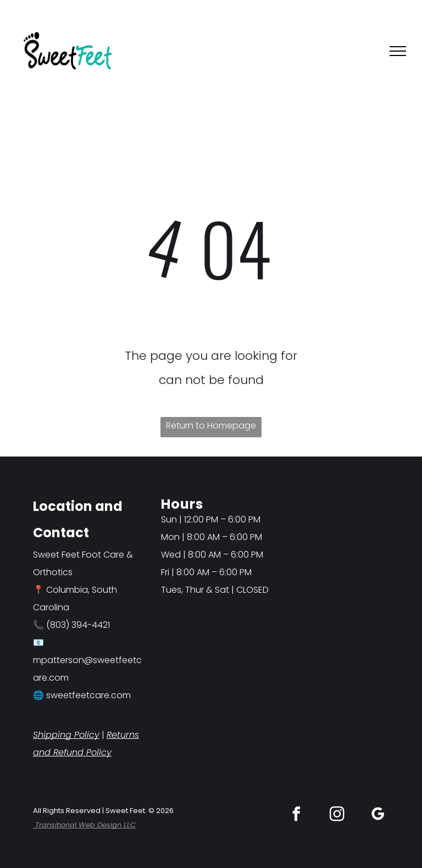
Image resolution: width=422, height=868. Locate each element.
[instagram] (337, 816)
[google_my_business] (378, 816)
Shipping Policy (66, 735)
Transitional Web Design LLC (84, 825)
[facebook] (297, 816)
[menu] (398, 51)
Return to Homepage (211, 425)
